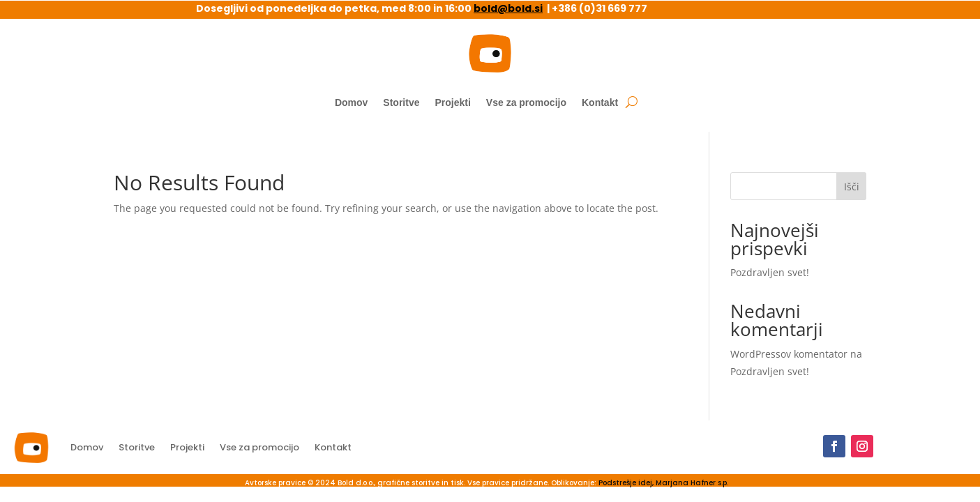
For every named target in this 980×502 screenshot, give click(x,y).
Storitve (401, 102)
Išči (852, 187)
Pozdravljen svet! (770, 272)
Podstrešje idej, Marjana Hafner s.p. (663, 483)
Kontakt (600, 102)
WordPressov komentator (789, 354)
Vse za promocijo (526, 102)
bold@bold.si (508, 8)
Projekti (452, 102)
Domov (351, 102)
